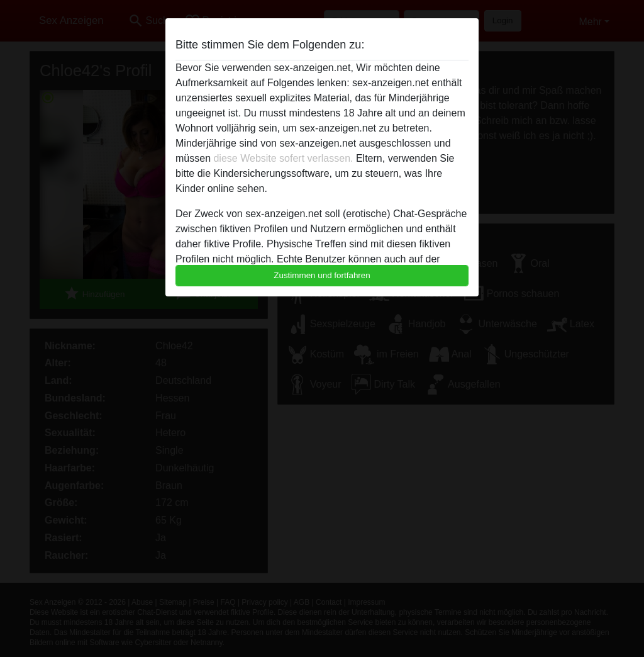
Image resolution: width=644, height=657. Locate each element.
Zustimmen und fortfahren (322, 275)
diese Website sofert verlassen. (283, 158)
